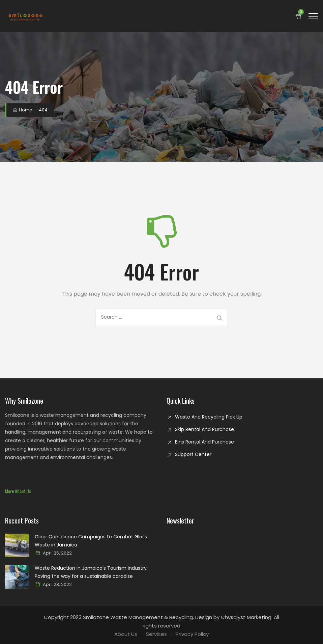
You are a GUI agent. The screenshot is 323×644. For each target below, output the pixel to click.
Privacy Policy (192, 634)
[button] (18, 491)
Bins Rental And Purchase (204, 442)
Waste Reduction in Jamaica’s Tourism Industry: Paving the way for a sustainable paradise (91, 572)
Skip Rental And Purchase (204, 429)
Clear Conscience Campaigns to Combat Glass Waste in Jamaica (91, 541)
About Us (126, 634)
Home (22, 110)
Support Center (193, 454)
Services (156, 634)
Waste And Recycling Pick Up (209, 417)
